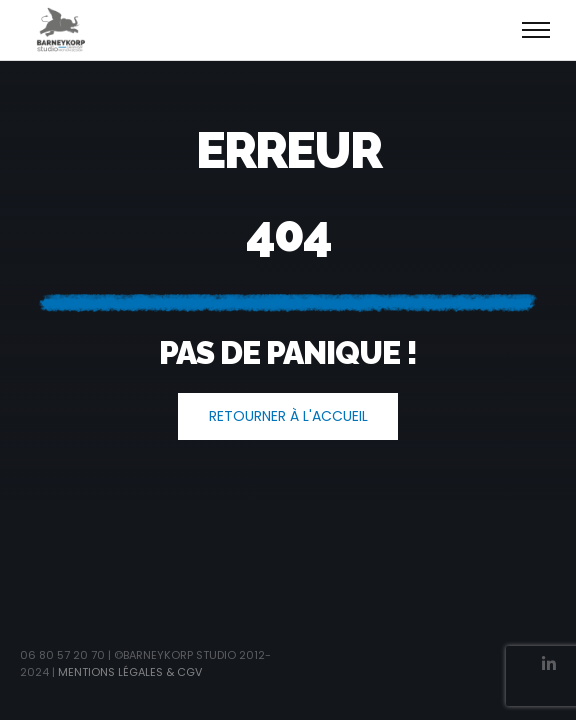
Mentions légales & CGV (130, 672)
